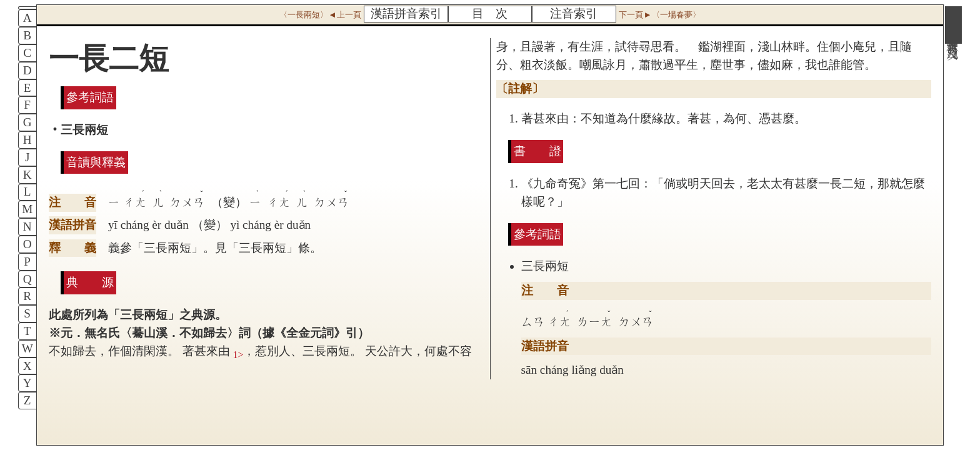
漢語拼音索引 (406, 13)
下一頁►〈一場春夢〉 (659, 15)
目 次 (490, 13)
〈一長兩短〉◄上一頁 (320, 15)
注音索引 (574, 13)
